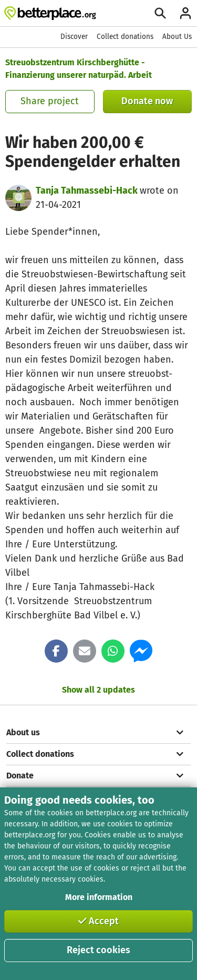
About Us (177, 37)
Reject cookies (98, 950)
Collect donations (125, 37)
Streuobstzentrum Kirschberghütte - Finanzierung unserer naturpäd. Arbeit (79, 69)
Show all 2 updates (98, 690)
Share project (50, 101)
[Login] (185, 13)
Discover (74, 37)
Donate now (147, 101)
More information (99, 897)
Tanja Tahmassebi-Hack (88, 191)
